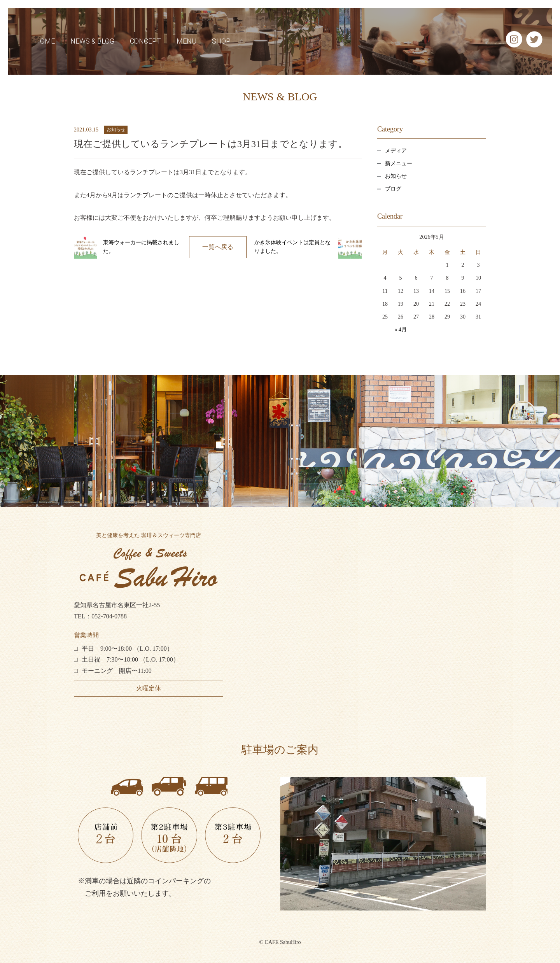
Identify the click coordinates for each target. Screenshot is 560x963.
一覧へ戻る (218, 247)
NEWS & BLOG (92, 41)
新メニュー (399, 164)
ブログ (393, 189)
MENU (186, 41)
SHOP (221, 41)
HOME (45, 41)
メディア (396, 151)
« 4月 (401, 330)
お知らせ (116, 130)
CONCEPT (145, 41)
